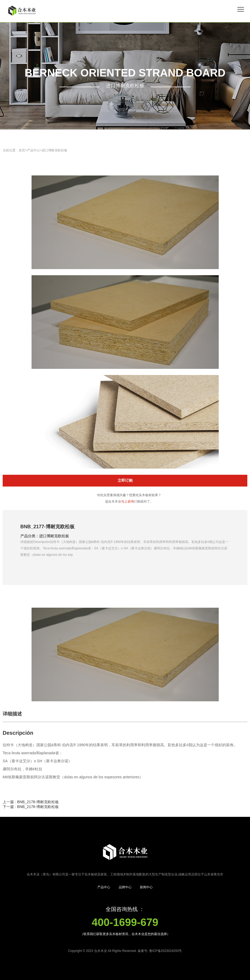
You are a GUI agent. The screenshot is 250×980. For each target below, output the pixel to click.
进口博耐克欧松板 (55, 150)
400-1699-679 (125, 922)
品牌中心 (125, 887)
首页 (22, 150)
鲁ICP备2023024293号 (166, 951)
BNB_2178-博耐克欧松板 (38, 802)
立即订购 (125, 480)
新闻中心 (146, 887)
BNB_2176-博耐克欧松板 (38, 807)
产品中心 (33, 150)
